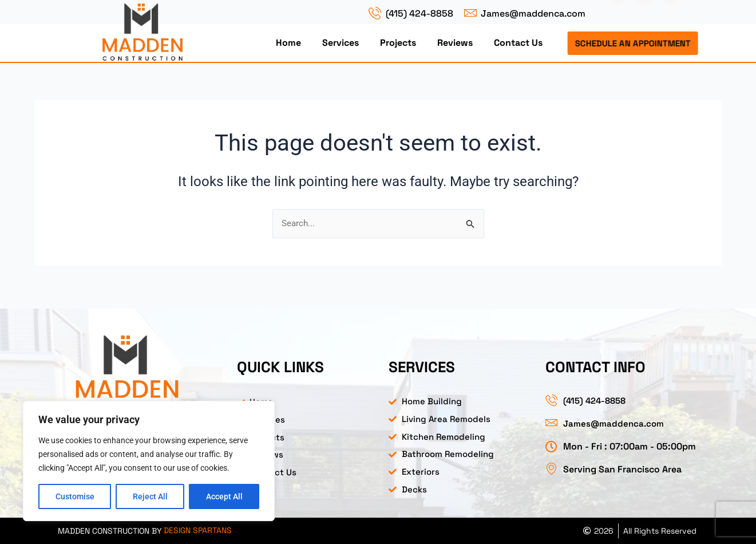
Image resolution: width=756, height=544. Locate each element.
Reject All (150, 496)
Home (288, 43)
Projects (398, 43)
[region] (149, 461)
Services (341, 43)
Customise (75, 496)
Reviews (455, 43)
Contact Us (518, 43)
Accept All (224, 496)
